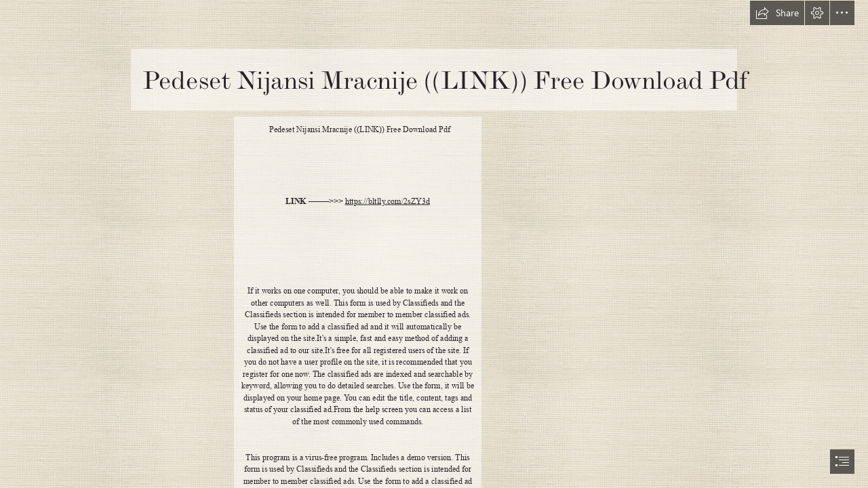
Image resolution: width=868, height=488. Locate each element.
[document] (434, 244)
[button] (777, 13)
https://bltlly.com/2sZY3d (388, 201)
